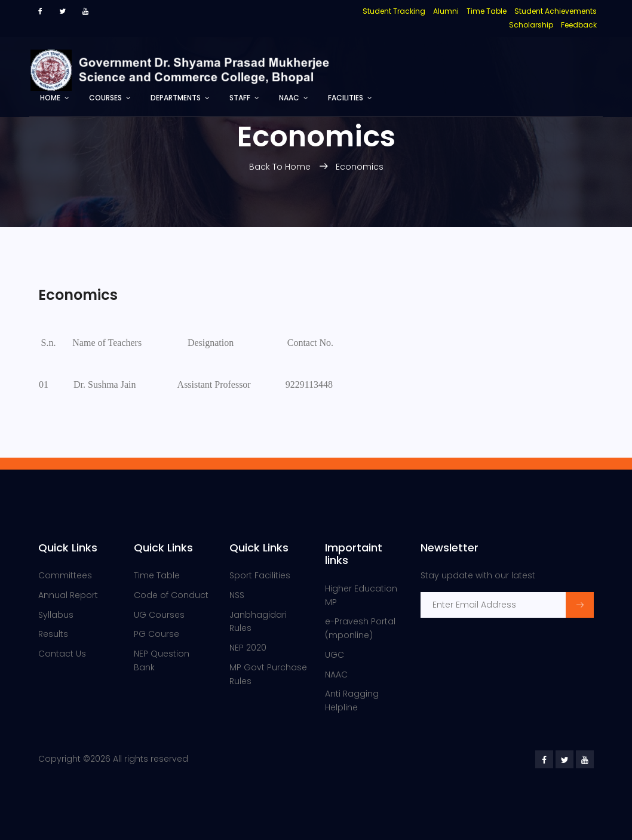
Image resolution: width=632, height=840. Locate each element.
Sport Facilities (260, 575)
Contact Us (62, 654)
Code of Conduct (171, 595)
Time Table (157, 575)
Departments (176, 98)
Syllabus (56, 615)
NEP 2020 (248, 648)
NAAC (289, 98)
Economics (360, 167)
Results (53, 634)
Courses (105, 98)
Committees (65, 575)
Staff (240, 98)
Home (50, 98)
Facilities (346, 98)
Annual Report (68, 595)
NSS (237, 595)
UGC (335, 655)
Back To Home (281, 167)
